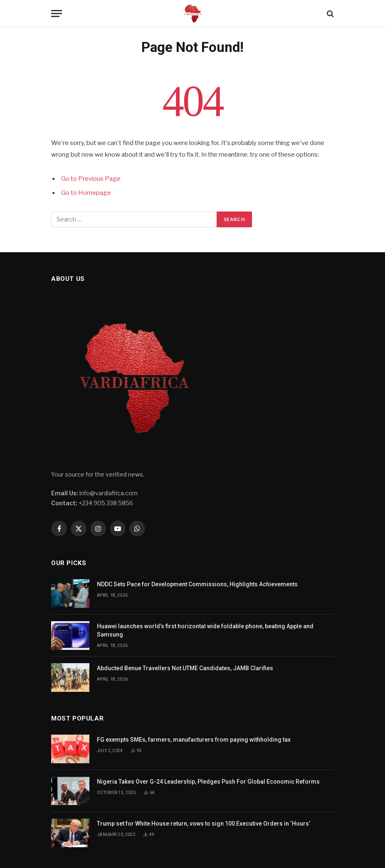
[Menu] (57, 14)
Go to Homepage (86, 193)
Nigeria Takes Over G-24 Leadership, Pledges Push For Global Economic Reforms (208, 782)
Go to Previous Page (91, 179)
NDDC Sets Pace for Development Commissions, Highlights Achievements (197, 584)
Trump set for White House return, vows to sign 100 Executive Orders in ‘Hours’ (204, 824)
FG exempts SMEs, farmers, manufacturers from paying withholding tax (194, 740)
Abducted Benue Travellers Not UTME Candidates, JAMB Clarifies (185, 668)
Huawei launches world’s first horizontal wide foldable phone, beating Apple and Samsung (205, 630)
